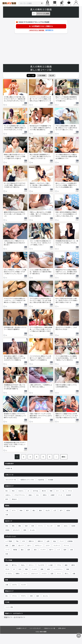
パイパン (40, 526)
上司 (55, 510)
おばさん (21, 491)
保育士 (45, 495)
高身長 (7, 530)
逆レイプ (21, 545)
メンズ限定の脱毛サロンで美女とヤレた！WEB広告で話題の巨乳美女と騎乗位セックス (66, 156)
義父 (34, 510)
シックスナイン (58, 569)
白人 (38, 495)
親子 (27, 510)
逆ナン (29, 545)
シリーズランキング (35, 628)
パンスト (24, 585)
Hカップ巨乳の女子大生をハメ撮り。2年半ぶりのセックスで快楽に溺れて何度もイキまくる (67, 300)
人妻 (7, 510)
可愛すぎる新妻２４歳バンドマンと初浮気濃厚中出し (66, 386)
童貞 (38, 596)
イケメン (15, 596)
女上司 (48, 510)
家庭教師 (69, 495)
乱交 (20, 569)
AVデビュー (39, 545)
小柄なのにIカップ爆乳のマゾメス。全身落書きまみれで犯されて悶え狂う (15, 243)
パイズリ (44, 573)
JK (28, 491)
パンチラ (43, 550)
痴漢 (7, 545)
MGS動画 (51, 480)
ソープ (7, 550)
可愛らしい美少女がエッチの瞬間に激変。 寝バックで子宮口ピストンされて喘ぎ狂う (41, 214)
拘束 (7, 554)
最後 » (64, 457)
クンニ (59, 573)
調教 (42, 569)
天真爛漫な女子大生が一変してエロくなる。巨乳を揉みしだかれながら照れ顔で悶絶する (15, 387)
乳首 (26, 526)
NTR (24, 541)
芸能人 (31, 495)
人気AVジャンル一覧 (49, 628)
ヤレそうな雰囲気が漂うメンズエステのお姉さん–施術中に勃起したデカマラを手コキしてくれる (15, 128)
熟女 (13, 491)
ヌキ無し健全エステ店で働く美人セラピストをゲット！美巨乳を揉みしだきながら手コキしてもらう (15, 99)
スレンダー (50, 526)
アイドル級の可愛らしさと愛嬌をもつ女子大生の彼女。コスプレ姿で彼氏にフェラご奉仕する (66, 358)
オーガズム (9, 573)
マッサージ (57, 545)
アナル (59, 565)
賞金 (54, 541)
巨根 (31, 596)
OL (63, 491)
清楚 (51, 491)
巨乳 (7, 526)
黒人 (7, 596)
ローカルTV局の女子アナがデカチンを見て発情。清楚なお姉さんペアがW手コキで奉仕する (15, 185)
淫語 (52, 573)
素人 (7, 491)
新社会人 (15, 499)
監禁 (65, 550)
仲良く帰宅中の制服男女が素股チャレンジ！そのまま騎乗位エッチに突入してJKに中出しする (66, 214)
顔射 (26, 569)
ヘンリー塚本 (9, 607)
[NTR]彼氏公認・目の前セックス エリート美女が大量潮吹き (15, 328)
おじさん (46, 596)
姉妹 (21, 510)
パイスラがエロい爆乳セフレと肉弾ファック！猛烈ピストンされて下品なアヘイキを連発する (40, 358)
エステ (48, 545)
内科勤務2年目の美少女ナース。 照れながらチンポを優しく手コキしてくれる (67, 243)
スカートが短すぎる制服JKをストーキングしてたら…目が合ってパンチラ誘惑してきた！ (41, 243)
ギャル (70, 491)
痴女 (7, 565)
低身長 (73, 526)
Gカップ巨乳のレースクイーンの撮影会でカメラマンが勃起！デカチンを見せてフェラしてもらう (15, 272)
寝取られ (31, 541)
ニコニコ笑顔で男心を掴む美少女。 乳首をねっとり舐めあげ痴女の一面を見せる (41, 272)
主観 (74, 573)
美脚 (59, 526)
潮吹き (73, 565)
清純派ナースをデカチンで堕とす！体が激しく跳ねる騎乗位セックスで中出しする (40, 185)
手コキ (7, 569)
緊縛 (68, 569)
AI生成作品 (41, 480)
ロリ (58, 491)
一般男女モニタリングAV (27, 480)
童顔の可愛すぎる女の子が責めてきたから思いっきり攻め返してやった (15, 214)
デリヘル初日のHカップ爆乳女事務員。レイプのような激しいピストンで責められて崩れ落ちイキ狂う (41, 329)
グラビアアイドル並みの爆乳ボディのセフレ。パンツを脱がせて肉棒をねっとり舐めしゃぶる (15, 300)
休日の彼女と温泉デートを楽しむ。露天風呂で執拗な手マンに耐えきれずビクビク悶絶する (15, 358)
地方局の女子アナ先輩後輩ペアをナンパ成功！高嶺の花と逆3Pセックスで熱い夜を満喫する (41, 128)
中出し (23, 565)
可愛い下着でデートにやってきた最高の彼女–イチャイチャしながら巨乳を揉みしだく (41, 416)
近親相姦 (70, 541)
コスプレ (15, 585)
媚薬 (66, 565)
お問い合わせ (62, 628)
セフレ (14, 510)
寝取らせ (40, 541)
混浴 (35, 550)
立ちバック (34, 573)
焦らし (67, 573)
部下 (61, 510)
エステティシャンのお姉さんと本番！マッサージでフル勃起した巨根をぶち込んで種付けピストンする (40, 99)
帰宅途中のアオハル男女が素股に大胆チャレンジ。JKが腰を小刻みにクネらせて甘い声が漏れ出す (66, 272)
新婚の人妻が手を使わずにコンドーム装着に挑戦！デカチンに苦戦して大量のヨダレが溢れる (15, 156)
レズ (59, 550)
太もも (66, 526)
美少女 (44, 491)
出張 (71, 550)
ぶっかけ (34, 569)
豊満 (25, 530)
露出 (22, 550)
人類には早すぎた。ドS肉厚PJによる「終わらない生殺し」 (41, 386)
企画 (48, 541)
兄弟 (7, 515)
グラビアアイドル (20, 495)
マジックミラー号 (11, 480)
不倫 (17, 541)
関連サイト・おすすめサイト (15, 617)
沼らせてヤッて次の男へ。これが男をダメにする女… (66, 328)
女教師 (52, 495)
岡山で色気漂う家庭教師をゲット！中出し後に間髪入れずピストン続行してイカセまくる (40, 156)
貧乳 (13, 526)
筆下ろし (15, 565)
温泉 (29, 550)
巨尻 (33, 526)
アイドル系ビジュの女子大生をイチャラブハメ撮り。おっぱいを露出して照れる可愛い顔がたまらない (40, 301)
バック (25, 573)
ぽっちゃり (16, 530)
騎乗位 (18, 573)
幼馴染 (68, 510)
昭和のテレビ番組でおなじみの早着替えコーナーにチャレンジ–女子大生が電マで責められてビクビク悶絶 (67, 416)
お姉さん (8, 495)
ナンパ (62, 541)
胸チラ (51, 550)
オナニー (31, 565)
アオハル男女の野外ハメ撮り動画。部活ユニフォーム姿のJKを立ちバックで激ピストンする (66, 128)
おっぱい (33, 530)
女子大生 (35, 491)
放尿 (48, 569)
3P (14, 569)
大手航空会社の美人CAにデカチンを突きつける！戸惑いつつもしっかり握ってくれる (15, 444)
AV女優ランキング (21, 628)
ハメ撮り (51, 565)
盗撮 (13, 545)
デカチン (24, 596)
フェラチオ (41, 565)
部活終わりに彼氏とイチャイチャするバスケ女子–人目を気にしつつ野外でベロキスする (15, 416)
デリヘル (66, 545)
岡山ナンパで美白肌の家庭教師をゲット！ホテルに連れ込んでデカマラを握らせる (66, 99)
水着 (7, 585)
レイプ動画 (9, 541)
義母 (40, 510)
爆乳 (20, 526)
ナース (60, 495)
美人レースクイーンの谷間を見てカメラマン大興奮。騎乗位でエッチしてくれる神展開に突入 (66, 185)
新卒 (7, 499)
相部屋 (15, 550)
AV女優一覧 (9, 468)
